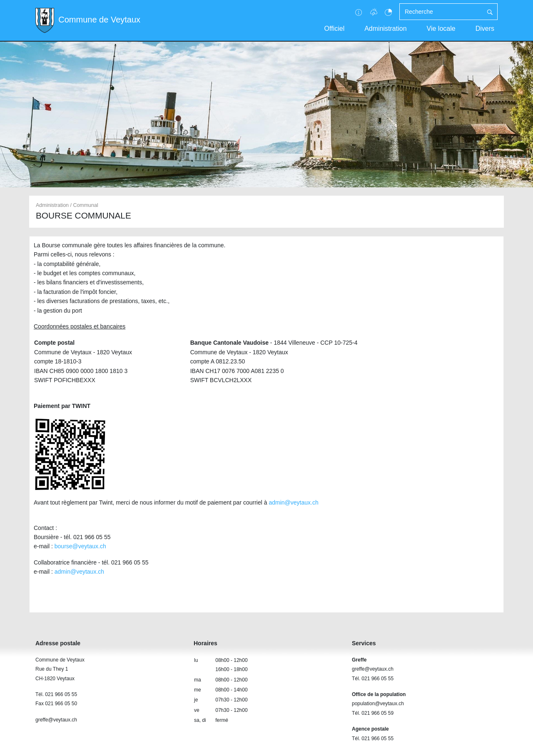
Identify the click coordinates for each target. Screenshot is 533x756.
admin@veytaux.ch (293, 502)
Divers (485, 29)
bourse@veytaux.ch (80, 546)
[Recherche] (441, 12)
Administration (385, 29)
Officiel (335, 29)
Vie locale (441, 29)
